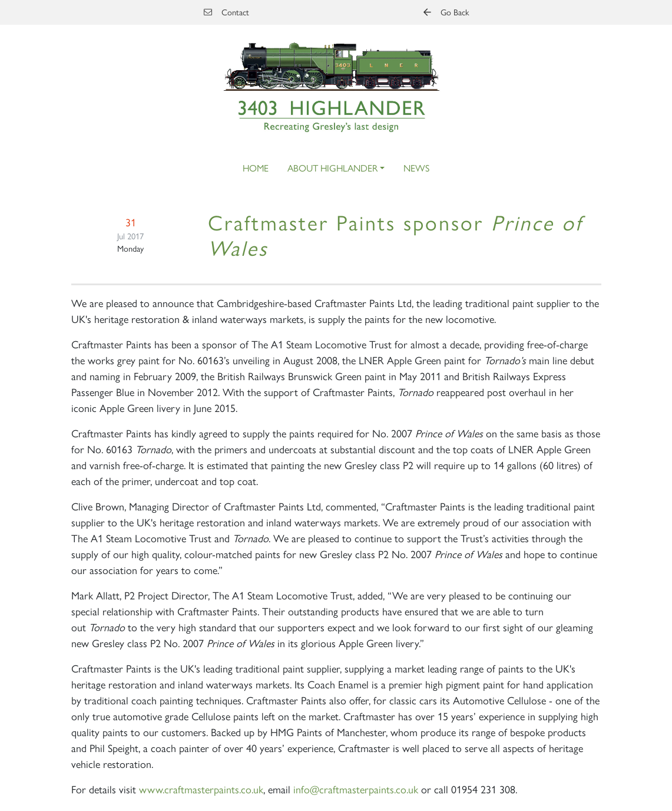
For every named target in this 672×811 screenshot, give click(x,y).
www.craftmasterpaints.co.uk (201, 789)
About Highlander (332, 168)
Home (256, 168)
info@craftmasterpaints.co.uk (356, 789)
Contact (226, 12)
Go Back (446, 12)
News (416, 168)
